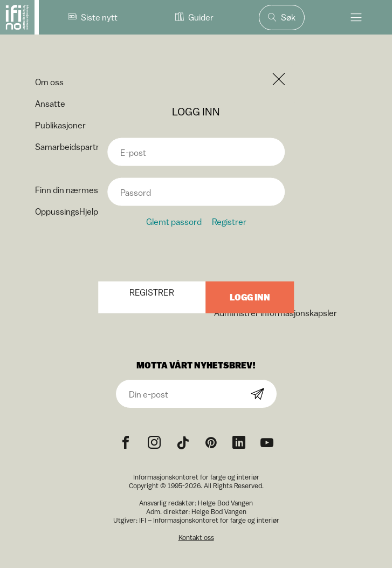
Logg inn (250, 297)
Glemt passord (174, 221)
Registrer (229, 221)
